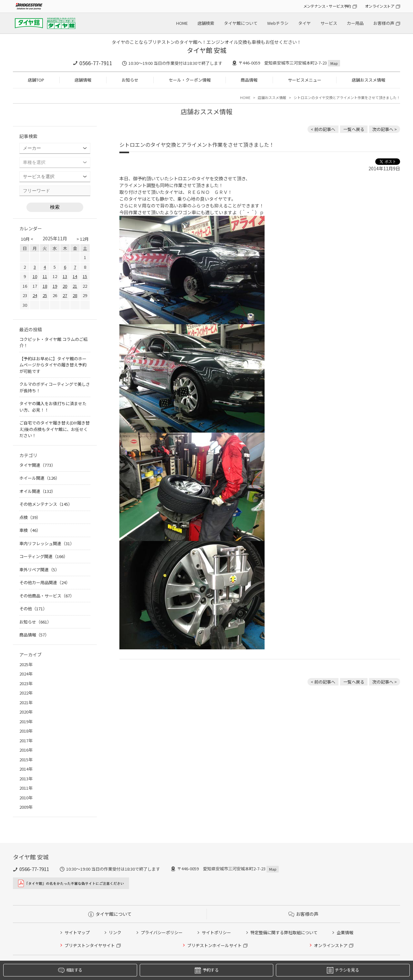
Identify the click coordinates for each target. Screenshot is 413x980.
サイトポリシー (216, 932)
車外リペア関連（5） (39, 570)
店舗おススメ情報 (368, 80)
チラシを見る (343, 970)
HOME (182, 23)
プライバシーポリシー (162, 932)
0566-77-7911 (96, 63)
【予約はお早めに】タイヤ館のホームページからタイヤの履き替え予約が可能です (53, 365)
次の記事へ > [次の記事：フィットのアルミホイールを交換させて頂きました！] (385, 129)
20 (65, 286)
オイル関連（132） (37, 491)
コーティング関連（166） (44, 556)
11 (45, 276)
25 (45, 295)
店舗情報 (83, 80)
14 (75, 276)
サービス (329, 23)
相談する (70, 970)
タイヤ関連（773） (37, 465)
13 (65, 276)
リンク (115, 932)
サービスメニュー (305, 80)
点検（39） (30, 517)
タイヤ (304, 23)
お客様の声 (384, 23)
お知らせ (130, 80)
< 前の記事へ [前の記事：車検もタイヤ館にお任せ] (323, 129)
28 (75, 295)
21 (75, 286)
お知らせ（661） (35, 622)
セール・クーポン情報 (190, 80)
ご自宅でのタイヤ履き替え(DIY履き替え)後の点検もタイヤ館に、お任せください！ (55, 429)
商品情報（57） (34, 635)
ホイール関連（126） (40, 478)
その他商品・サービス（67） (47, 596)
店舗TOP (36, 80)
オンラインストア (380, 6)
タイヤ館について (241, 23)
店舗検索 (206, 23)
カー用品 (355, 23)
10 (35, 276)
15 (85, 276)
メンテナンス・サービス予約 (327, 6)
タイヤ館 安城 (207, 50)
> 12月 (83, 239)
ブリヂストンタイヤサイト (90, 945)
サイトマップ (77, 932)
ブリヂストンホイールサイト (214, 945)
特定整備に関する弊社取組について (284, 932)
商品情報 (249, 80)
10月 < (27, 239)
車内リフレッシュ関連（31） (47, 543)
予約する (206, 970)
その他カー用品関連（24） (45, 582)
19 (55, 286)
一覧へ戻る (354, 129)
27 (65, 295)
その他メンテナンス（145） (46, 504)
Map (334, 63)
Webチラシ (278, 23)
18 (45, 286)
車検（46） (30, 530)
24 (35, 295)
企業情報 (345, 932)
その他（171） (33, 609)
